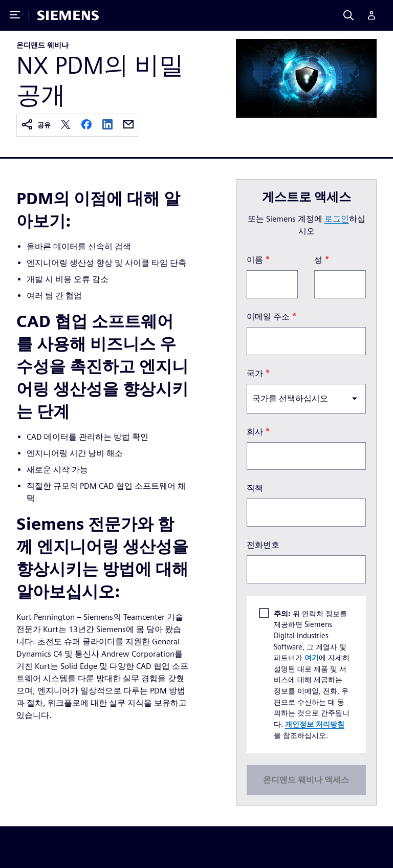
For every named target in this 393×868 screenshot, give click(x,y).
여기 (312, 657)
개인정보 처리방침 (315, 724)
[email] (128, 125)
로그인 (337, 219)
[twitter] (65, 125)
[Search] (348, 15)
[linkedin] (107, 125)
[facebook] (86, 125)
